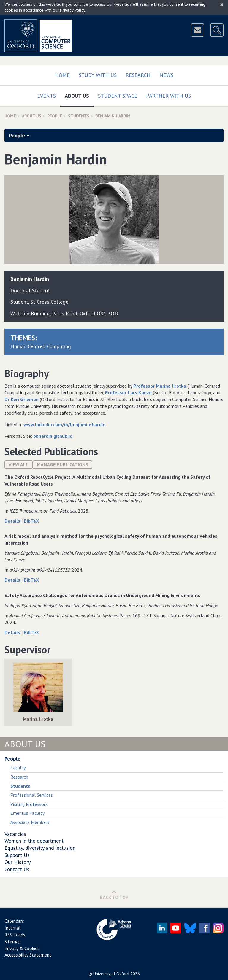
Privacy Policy (73, 10)
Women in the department (34, 841)
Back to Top (114, 895)
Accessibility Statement (28, 955)
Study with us (98, 75)
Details (13, 521)
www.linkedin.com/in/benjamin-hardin (64, 424)
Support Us (17, 855)
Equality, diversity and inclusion (40, 848)
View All (19, 464)
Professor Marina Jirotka (160, 386)
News (166, 75)
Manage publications (62, 464)
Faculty (18, 768)
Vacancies (15, 834)
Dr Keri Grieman (22, 399)
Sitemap (13, 941)
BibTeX (31, 521)
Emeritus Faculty (27, 813)
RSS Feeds (15, 935)
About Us (79, 94)
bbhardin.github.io (53, 436)
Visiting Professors (29, 804)
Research (138, 75)
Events (46, 96)
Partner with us (168, 96)
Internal (12, 928)
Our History (18, 862)
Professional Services (32, 795)
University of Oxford (111, 974)
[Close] (222, 4)
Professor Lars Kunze (128, 392)
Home (62, 75)
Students (79, 116)
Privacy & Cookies (22, 948)
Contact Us (17, 869)
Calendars (14, 921)
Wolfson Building (30, 313)
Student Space (118, 96)
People (55, 116)
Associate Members (30, 822)
